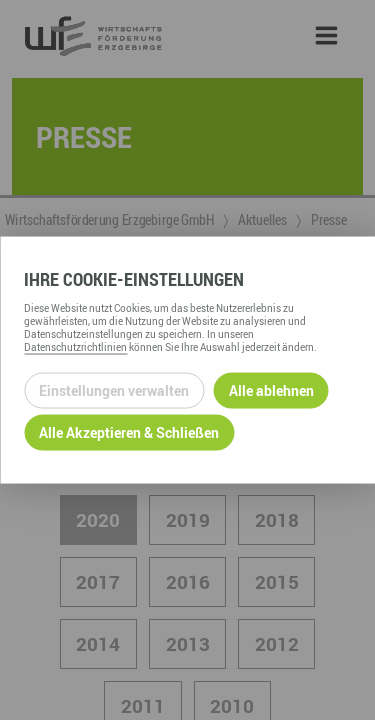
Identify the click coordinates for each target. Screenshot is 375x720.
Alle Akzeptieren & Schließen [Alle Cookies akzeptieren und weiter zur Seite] (129, 432)
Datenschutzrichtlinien (75, 346)
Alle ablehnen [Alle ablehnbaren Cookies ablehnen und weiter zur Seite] (271, 390)
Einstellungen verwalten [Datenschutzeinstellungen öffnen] (114, 390)
